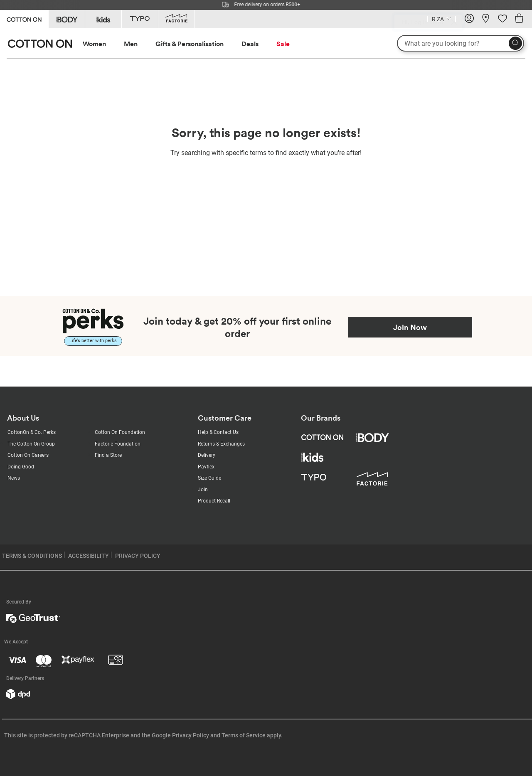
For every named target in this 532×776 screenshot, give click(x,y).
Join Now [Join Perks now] (410, 327)
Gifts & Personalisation (190, 44)
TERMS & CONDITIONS (32, 556)
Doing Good (21, 467)
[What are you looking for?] (461, 43)
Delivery (207, 455)
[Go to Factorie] (176, 19)
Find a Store (108, 455)
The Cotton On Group (31, 444)
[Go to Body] (67, 19)
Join (203, 490)
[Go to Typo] (140, 19)
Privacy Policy (191, 735)
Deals (250, 44)
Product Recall (214, 501)
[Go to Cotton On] (24, 18)
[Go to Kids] (103, 19)
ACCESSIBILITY (89, 556)
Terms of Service (244, 735)
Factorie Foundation (118, 444)
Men (131, 44)
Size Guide (209, 478)
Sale (283, 44)
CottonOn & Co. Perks (32, 432)
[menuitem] (102, 44)
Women (94, 44)
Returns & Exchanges (221, 444)
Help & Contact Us (218, 432)
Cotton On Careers (28, 455)
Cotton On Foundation (120, 432)
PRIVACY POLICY (138, 556)
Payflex (206, 467)
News (14, 478)
